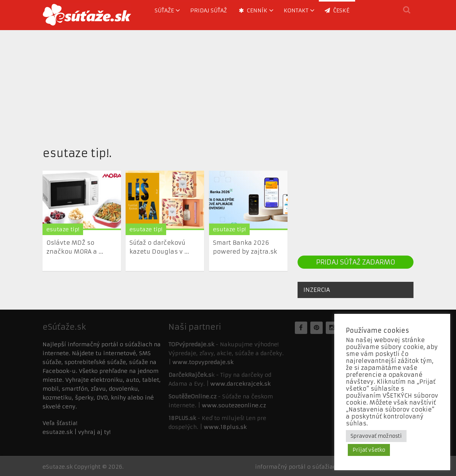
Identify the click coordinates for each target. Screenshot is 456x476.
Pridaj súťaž (208, 10)
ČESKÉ (337, 10)
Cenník (253, 10)
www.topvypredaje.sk (203, 362)
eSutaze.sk (58, 467)
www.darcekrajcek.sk (240, 384)
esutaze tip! (63, 229)
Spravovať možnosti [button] (376, 436)
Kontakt (296, 10)
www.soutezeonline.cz (234, 405)
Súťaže (164, 10)
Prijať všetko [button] (369, 450)
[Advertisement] (228, 84)
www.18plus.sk (225, 427)
